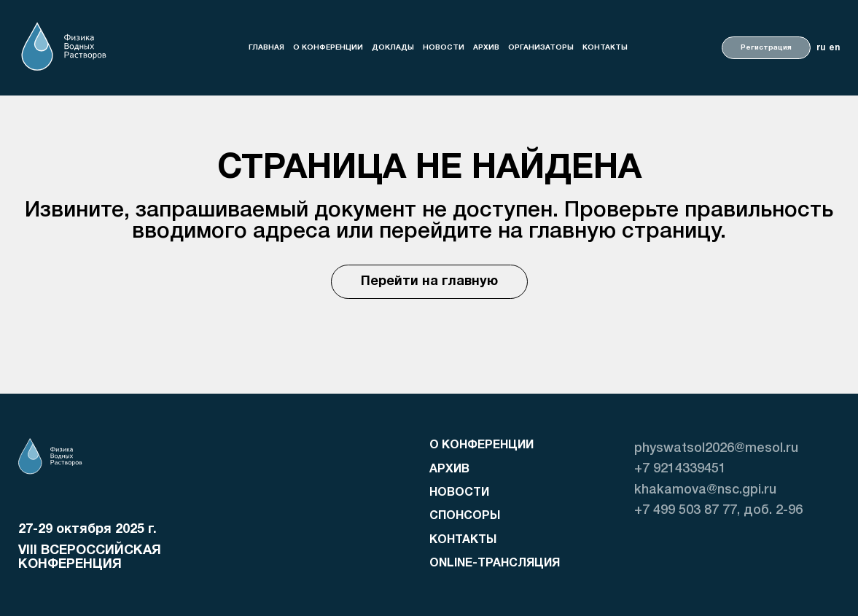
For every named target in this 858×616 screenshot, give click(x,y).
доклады (393, 48)
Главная (266, 48)
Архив (486, 48)
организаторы (541, 48)
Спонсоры (465, 516)
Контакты (605, 48)
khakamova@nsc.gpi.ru (705, 490)
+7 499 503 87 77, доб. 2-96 (718, 510)
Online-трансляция (495, 564)
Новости (444, 48)
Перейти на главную (429, 282)
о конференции (328, 48)
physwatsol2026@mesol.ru (716, 448)
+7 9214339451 (680, 469)
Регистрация (766, 48)
